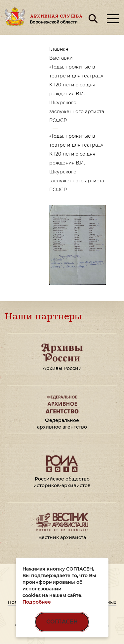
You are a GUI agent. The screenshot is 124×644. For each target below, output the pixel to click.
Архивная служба (56, 19)
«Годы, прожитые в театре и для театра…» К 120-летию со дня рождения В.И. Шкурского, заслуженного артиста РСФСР (77, 94)
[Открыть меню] (113, 19)
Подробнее (37, 602)
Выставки (61, 58)
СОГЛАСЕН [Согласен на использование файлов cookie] (62, 622)
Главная (59, 49)
